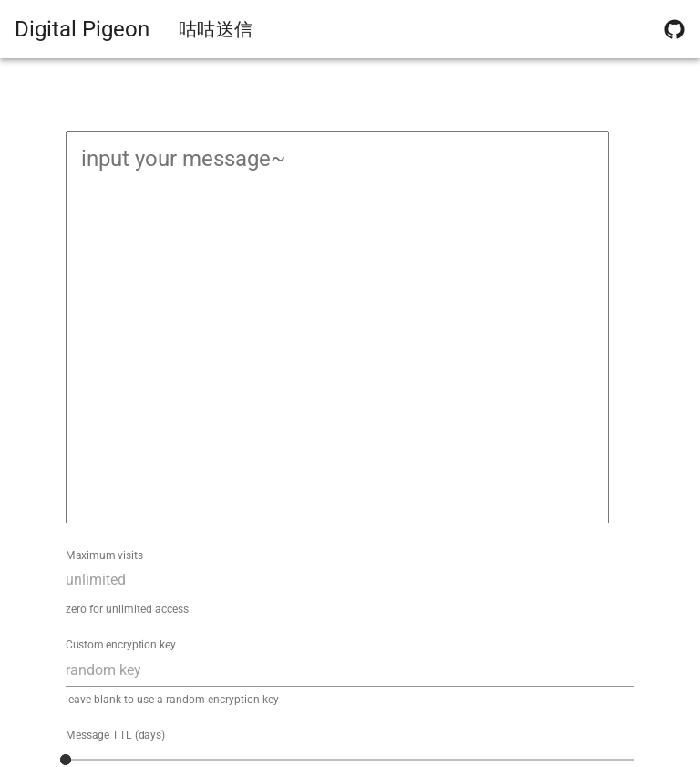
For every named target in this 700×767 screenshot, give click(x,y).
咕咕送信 (216, 29)
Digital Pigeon (82, 29)
